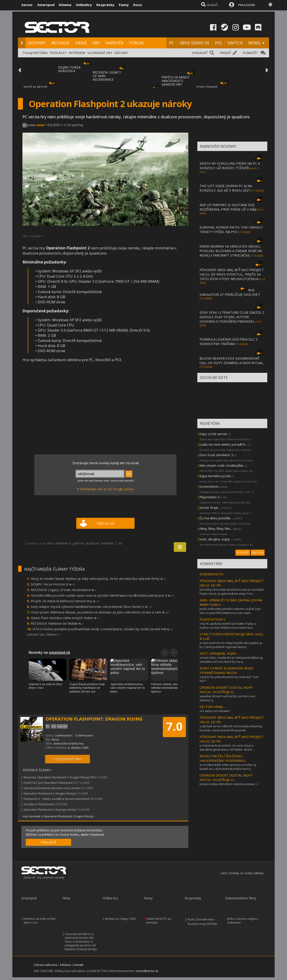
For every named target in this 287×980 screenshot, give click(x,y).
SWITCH (235, 43)
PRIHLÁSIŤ (49, 842)
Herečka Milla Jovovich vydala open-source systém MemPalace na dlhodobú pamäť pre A (102, 595)
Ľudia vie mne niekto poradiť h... (223, 444)
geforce (78, 543)
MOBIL (255, 43)
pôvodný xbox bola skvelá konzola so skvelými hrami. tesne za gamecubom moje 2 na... (232, 591)
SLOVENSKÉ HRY (100, 53)
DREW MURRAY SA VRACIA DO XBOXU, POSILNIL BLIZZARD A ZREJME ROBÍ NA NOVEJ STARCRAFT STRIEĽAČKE (231, 251)
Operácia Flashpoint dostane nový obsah (52, 788)
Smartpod (46, 5)
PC (172, 43)
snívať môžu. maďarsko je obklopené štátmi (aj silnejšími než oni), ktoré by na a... (231, 660)
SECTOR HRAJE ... (213, 707)
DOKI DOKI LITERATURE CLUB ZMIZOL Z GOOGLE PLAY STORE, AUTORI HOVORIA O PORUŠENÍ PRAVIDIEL (232, 317)
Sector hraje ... (210, 507)
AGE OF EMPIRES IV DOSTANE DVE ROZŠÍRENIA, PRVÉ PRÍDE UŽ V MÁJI (228, 207)
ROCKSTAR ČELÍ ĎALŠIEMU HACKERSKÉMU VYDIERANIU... (223, 758)
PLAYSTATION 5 (212, 619)
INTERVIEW (77, 53)
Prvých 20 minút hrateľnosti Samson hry (65, 601)
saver (40, 125)
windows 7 (109, 543)
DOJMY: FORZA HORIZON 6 (69, 69)
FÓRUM (136, 43)
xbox (50, 543)
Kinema (65, 5)
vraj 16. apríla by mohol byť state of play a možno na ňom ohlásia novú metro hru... (228, 626)
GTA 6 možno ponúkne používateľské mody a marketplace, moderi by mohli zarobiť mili (103, 629)
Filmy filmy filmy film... (216, 529)
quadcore (92, 543)
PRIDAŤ (225, 53)
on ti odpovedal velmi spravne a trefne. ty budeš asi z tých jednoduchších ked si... (228, 767)
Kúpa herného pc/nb (215, 476)
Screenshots (209, 486)
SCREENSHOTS (211, 574)
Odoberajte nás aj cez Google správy (107, 489)
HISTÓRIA (40, 53)
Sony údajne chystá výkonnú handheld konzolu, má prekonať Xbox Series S (92, 607)
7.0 (174, 726)
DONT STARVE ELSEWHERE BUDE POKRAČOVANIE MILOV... (226, 670)
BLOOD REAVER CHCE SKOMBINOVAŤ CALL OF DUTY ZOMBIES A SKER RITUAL (231, 360)
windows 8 (63, 543)
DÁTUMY (121, 53)
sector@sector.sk (147, 971)
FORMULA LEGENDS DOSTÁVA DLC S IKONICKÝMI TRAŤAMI (228, 341)
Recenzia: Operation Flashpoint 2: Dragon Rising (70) (59, 777)
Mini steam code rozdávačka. (222, 465)
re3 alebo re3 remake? (215, 711)
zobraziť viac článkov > (43, 634)
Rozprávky (105, 5)
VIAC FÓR (258, 553)
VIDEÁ (81, 43)
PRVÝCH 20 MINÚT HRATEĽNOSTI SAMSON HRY (176, 81)
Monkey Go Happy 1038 (120, 919)
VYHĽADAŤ (200, 53)
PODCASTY (58, 53)
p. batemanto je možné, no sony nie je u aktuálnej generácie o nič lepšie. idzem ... (227, 747)
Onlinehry (84, 5)
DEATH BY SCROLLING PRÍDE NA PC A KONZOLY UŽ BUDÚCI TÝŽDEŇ (230, 166)
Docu (137, 5)
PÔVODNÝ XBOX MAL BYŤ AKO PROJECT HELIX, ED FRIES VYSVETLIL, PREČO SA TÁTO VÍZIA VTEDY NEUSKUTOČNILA (232, 274)
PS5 (218, 43)
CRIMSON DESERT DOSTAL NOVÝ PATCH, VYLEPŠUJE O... (226, 690)
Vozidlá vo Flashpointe (39, 804)
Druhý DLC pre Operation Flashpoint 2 (49, 783)
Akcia (55, 739)
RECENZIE (61, 43)
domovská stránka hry (68, 743)
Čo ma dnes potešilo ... (216, 518)
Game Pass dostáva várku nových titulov (65, 618)
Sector (27, 5)
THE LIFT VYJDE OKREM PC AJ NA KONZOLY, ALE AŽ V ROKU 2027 (226, 188)
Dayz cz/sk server (213, 434)
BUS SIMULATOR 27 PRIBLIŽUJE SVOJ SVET (230, 292)
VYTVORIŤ (243, 553)
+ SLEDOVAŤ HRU (67, 759)
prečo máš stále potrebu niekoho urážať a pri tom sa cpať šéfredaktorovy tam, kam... (230, 611)
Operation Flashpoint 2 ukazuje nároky (50, 809)
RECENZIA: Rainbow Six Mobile (57, 623)
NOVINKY (37, 43)
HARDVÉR (114, 43)
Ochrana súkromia (45, 965)
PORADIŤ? (250, 53)
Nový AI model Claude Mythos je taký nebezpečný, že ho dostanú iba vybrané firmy (99, 579)
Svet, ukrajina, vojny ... (216, 539)
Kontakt (79, 965)
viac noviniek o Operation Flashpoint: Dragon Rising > (59, 816)
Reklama (65, 965)
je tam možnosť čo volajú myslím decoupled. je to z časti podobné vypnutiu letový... (231, 645)
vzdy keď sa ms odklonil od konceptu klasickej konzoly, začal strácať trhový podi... (231, 728)
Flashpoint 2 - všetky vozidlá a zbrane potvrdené (57, 799)
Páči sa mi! (105, 523)
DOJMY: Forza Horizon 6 (53, 584)
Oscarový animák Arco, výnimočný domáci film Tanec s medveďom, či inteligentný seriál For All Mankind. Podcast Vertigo (81, 942)
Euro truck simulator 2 (216, 455)
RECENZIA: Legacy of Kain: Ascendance (63, 590)
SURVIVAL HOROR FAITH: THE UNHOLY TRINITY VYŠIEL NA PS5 (231, 229)
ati (120, 543)
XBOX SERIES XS (194, 43)
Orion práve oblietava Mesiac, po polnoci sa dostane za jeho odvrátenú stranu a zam (100, 612)
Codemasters (63, 735)
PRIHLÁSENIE (247, 5)
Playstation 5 (209, 497)
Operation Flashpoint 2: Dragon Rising (49, 793)
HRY (96, 43)
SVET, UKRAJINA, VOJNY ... (220, 653)
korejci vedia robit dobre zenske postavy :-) (229, 784)
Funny (124, 5)
